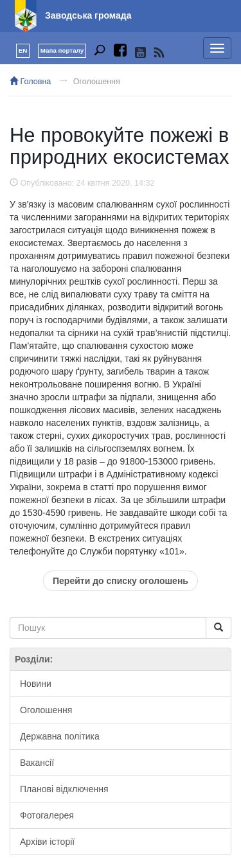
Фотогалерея (47, 815)
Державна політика (60, 736)
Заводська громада (88, 15)
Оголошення (97, 82)
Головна (30, 82)
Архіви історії (47, 842)
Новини (36, 684)
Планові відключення (64, 789)
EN (23, 50)
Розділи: (34, 659)
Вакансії (37, 763)
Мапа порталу (62, 50)
